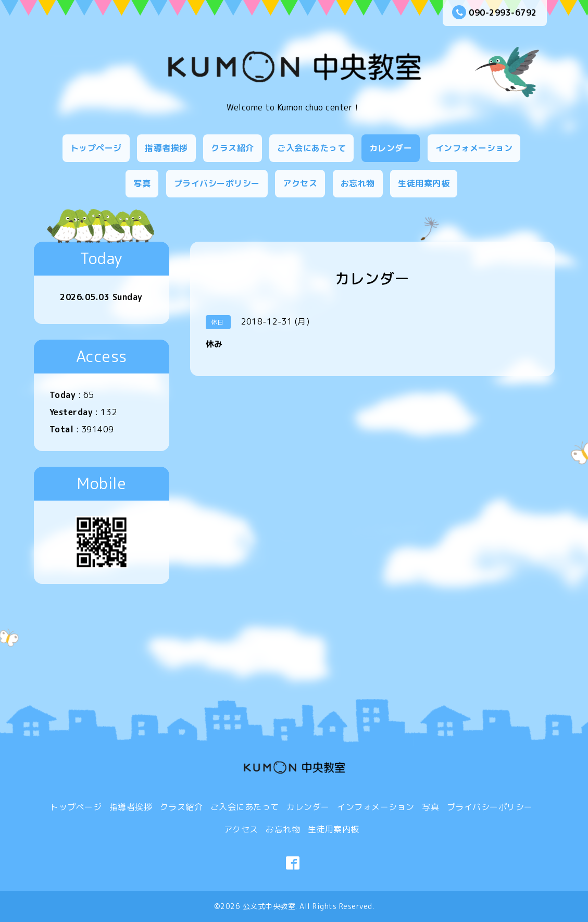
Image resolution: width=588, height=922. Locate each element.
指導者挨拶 (166, 148)
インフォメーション (474, 148)
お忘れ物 (358, 183)
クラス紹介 (233, 148)
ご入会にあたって (311, 148)
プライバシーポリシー (217, 183)
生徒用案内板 (424, 183)
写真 (142, 183)
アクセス (300, 183)
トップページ (96, 148)
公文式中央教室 (269, 906)
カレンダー (391, 148)
